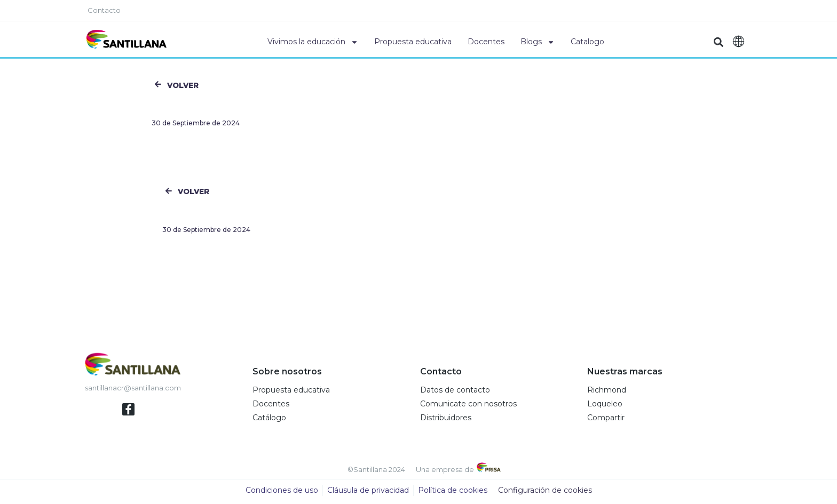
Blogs (538, 42)
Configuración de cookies (545, 493)
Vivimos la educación (313, 42)
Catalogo (587, 42)
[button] (719, 42)
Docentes (486, 42)
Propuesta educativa (413, 42)
